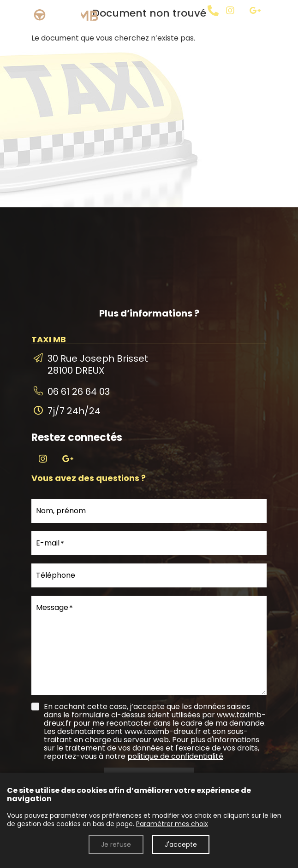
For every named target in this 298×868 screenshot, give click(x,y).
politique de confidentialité (175, 756)
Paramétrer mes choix (172, 824)
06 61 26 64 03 (79, 392)
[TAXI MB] (242, 22)
